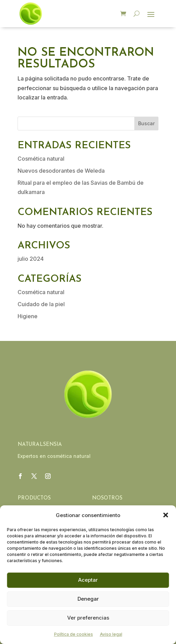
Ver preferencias (88, 618)
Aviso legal (111, 634)
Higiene (28, 316)
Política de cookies (74, 634)
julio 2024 (31, 259)
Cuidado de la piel (41, 304)
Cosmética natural (41, 159)
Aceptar (88, 580)
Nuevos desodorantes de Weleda (61, 171)
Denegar (88, 599)
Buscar (146, 123)
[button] (166, 515)
